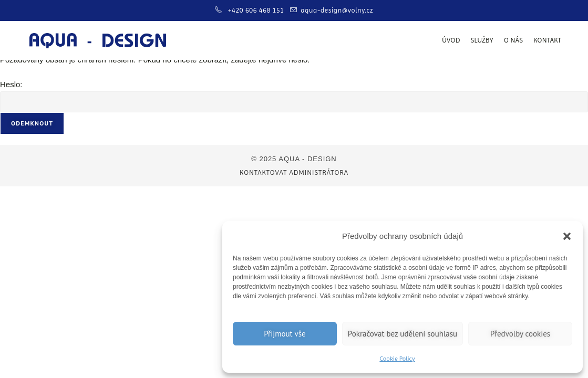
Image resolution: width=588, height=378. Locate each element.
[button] (567, 236)
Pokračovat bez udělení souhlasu (403, 334)
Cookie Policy (397, 359)
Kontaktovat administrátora (294, 172)
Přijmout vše (285, 334)
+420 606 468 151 (257, 10)
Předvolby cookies (520, 334)
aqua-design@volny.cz (337, 10)
